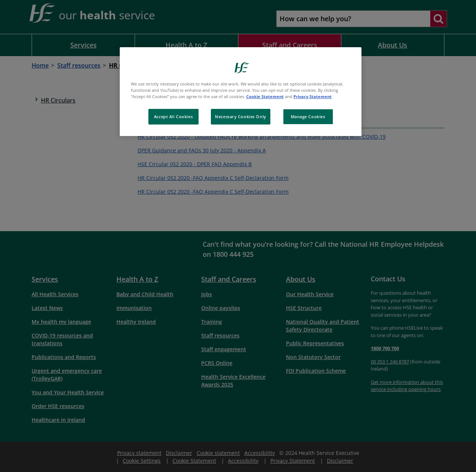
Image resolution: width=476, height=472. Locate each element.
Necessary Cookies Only (241, 117)
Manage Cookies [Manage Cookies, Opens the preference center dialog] (308, 117)
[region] (241, 92)
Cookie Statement (265, 96)
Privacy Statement (313, 96)
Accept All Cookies (173, 117)
